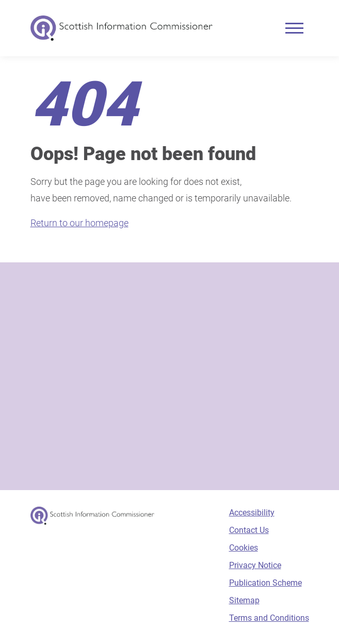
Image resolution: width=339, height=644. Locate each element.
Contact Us (249, 530)
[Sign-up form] (170, 376)
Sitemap (244, 600)
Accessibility (252, 513)
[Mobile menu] (295, 28)
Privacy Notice (255, 565)
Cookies (244, 548)
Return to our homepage (79, 223)
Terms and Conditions (269, 618)
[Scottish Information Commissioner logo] (122, 28)
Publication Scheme (265, 583)
